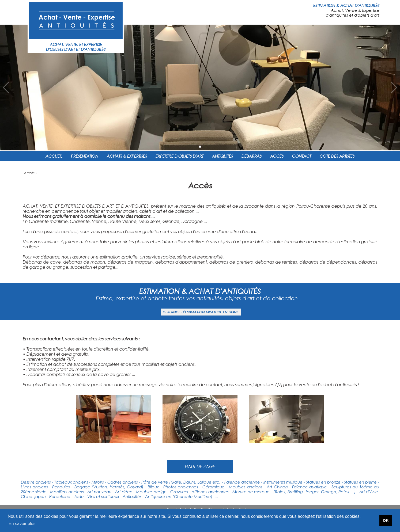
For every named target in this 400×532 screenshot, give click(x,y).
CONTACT (302, 156)
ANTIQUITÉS (222, 156)
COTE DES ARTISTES (337, 156)
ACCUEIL (54, 156)
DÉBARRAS (252, 156)
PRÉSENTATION (85, 156)
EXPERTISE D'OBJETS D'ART (180, 156)
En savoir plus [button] (22, 524)
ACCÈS (277, 156)
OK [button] (386, 520)
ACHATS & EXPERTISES (127, 156)
